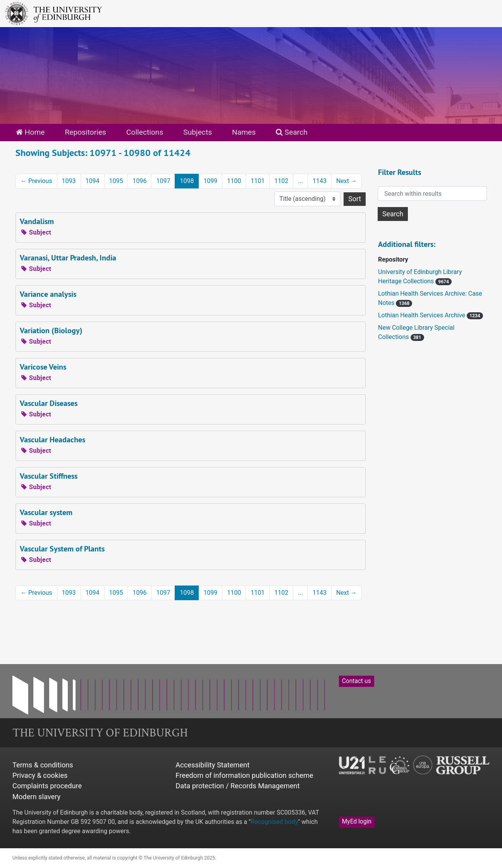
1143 (320, 181)
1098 (187, 181)
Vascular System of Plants (62, 549)
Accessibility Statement (212, 765)
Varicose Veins (43, 367)
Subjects (198, 132)
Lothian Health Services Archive (422, 315)
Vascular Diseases (49, 403)
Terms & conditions (43, 765)
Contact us (357, 681)
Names (244, 132)
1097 (163, 181)
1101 (258, 181)
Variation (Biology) (51, 330)
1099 (210, 181)
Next (346, 181)
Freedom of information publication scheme (244, 775)
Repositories (85, 132)
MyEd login (357, 822)
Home (30, 132)
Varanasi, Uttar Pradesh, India (68, 258)
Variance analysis (48, 294)
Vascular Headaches (52, 440)
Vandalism (37, 221)
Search (292, 132)
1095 (116, 181)
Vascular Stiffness (49, 476)
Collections (145, 132)
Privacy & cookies (40, 775)
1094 (93, 181)
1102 (281, 181)
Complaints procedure (47, 786)
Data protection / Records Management (237, 786)
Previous (36, 181)
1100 (234, 181)
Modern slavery (36, 797)
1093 (69, 181)
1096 (139, 181)
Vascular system (46, 512)
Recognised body (274, 822)
